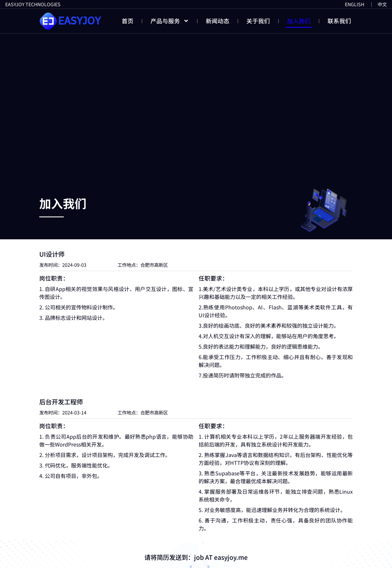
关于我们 (258, 21)
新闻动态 (218, 21)
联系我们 (339, 21)
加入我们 (299, 21)
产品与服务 (170, 21)
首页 (128, 21)
